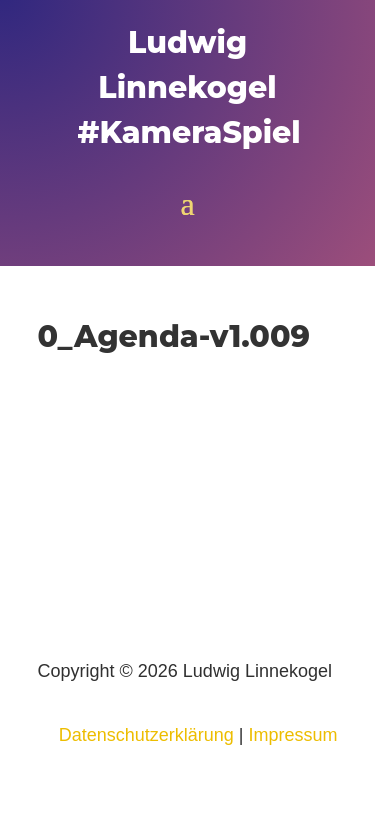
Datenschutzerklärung (146, 735)
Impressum (292, 735)
